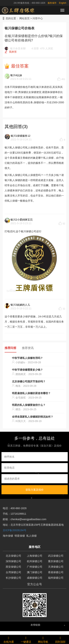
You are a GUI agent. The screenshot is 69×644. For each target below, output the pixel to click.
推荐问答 (10, 348)
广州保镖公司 (35, 567)
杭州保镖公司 (35, 561)
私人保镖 (31, 536)
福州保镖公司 (56, 578)
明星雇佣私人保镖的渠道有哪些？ (31, 393)
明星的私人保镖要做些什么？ (29, 405)
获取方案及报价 (35, 490)
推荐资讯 (28, 348)
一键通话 (26, 639)
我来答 (13, 52)
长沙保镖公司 (13, 578)
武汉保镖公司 (56, 556)
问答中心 (38, 18)
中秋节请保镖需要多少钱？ (27, 370)
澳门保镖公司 (35, 572)
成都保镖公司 (35, 578)
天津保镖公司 (56, 567)
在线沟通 (9, 639)
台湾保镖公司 (13, 572)
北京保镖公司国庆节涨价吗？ (29, 381)
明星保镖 (20, 536)
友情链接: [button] (36, 625)
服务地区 (35, 547)
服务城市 (52, 3)
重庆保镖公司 (56, 561)
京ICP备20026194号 (15, 530)
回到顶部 (60, 639)
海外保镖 (8, 536)
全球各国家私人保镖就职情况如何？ (33, 417)
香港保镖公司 (56, 572)
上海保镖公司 (35, 556)
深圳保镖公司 (13, 561)
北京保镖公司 (13, 556)
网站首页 (24, 18)
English (63, 3)
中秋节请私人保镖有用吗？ (27, 358)
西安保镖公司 (13, 567)
